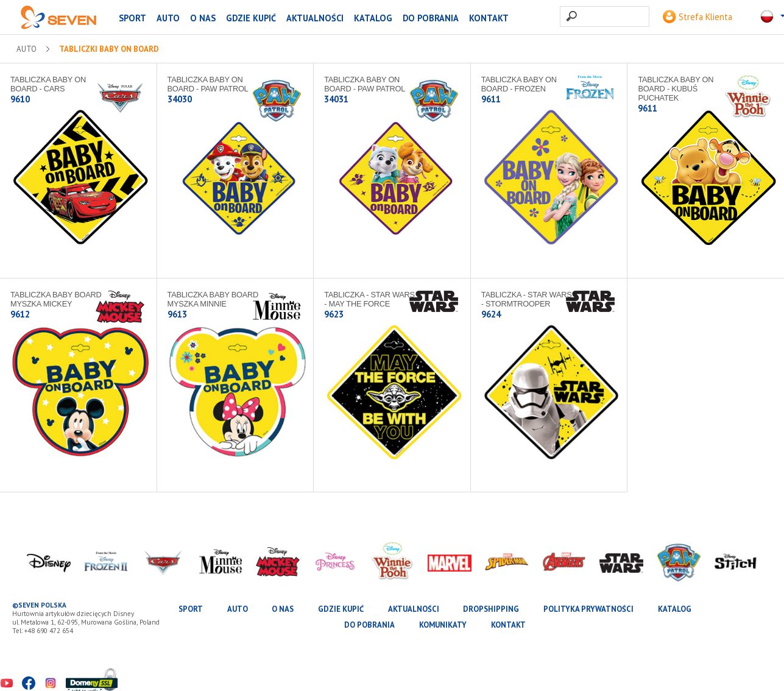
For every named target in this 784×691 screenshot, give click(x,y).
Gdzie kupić (251, 18)
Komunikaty (443, 625)
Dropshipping (491, 609)
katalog (373, 18)
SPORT (132, 18)
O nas (203, 18)
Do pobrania (431, 18)
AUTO (168, 18)
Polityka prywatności (588, 609)
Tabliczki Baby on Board (109, 49)
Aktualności (315, 18)
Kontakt (489, 18)
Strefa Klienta (697, 17)
